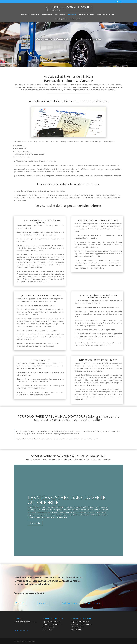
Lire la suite (35, 523)
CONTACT (118, 2)
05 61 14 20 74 (48, 629)
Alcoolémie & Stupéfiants (29, 15)
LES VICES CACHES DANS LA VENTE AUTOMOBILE (67, 500)
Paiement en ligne (76, 19)
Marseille (43, 603)
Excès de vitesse (60, 15)
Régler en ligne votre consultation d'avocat (81, 603)
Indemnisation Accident (86, 15)
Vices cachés (72, 15)
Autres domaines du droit (105, 15)
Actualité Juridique (61, 19)
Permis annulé (47, 15)
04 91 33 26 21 (77, 629)
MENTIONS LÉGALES (21, 631)
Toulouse (20, 603)
